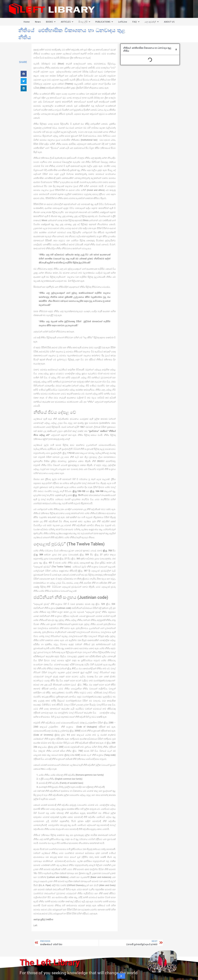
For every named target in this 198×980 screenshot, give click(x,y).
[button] (24, 74)
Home (27, 22)
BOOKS (51, 22)
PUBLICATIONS (104, 22)
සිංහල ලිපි (84, 22)
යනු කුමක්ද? (152, 22)
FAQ (136, 22)
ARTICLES (67, 22)
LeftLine (123, 22)
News (38, 22)
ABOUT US (169, 22)
